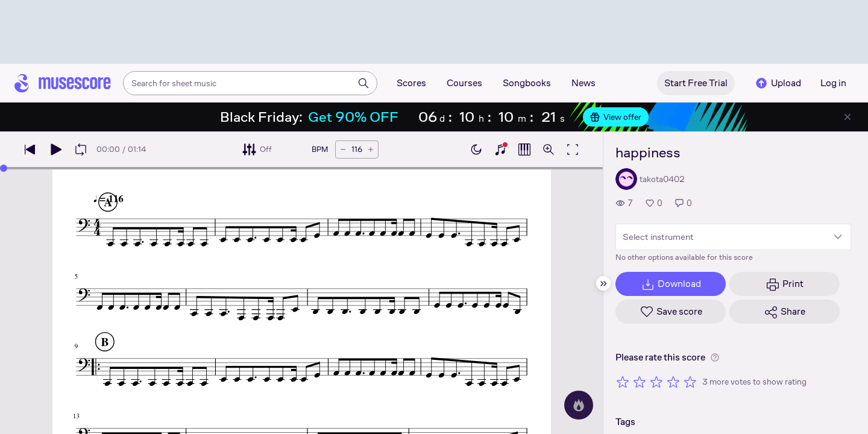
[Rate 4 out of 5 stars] (673, 382)
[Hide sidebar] (603, 283)
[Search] (363, 83)
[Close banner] (848, 117)
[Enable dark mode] (476, 149)
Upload (778, 83)
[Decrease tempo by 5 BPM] (343, 149)
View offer (616, 117)
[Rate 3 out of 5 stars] (656, 382)
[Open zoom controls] (549, 149)
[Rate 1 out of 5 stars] (623, 382)
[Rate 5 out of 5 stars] (690, 382)
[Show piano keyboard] (500, 149)
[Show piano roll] (524, 149)
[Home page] (63, 83)
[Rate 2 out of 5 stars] (640, 382)
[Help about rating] (715, 357)
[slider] (4, 168)
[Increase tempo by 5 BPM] (371, 149)
